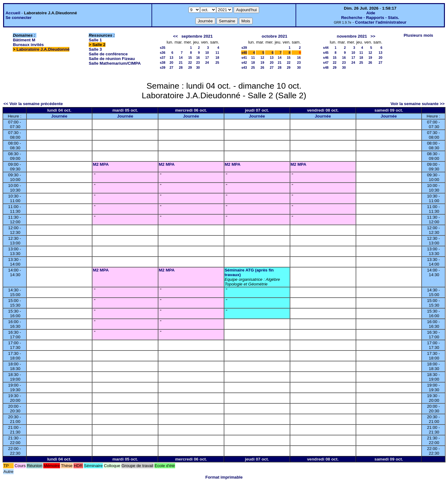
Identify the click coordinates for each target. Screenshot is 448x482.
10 (207, 53)
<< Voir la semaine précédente (33, 104)
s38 (163, 63)
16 (198, 58)
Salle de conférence (108, 54)
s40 (244, 53)
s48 (326, 67)
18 (217, 58)
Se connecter (19, 18)
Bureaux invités (28, 45)
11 (217, 53)
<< (175, 36)
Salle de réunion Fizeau (112, 59)
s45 (326, 53)
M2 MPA (101, 164)
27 (171, 67)
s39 (163, 67)
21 (181, 63)
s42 (244, 63)
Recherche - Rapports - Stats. (370, 18)
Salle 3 (95, 49)
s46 (326, 58)
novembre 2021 (352, 36)
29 (190, 67)
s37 (163, 58)
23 (198, 63)
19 (262, 63)
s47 (326, 63)
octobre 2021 (274, 36)
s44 (326, 48)
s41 (244, 58)
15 (190, 58)
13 (171, 58)
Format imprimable (224, 477)
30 (198, 67)
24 (207, 63)
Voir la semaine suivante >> (418, 104)
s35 (163, 48)
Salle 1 (95, 40)
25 (217, 63)
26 (262, 67)
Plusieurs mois (418, 35)
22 (190, 63)
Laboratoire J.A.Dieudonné (43, 49)
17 (207, 58)
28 (181, 67)
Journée (59, 116)
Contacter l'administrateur (381, 22)
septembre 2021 (197, 36)
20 (171, 63)
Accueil (13, 13)
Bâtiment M (24, 40)
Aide (371, 13)
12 (262, 58)
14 (181, 58)
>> (373, 36)
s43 (244, 67)
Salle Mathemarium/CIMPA (115, 63)
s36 (163, 53)
